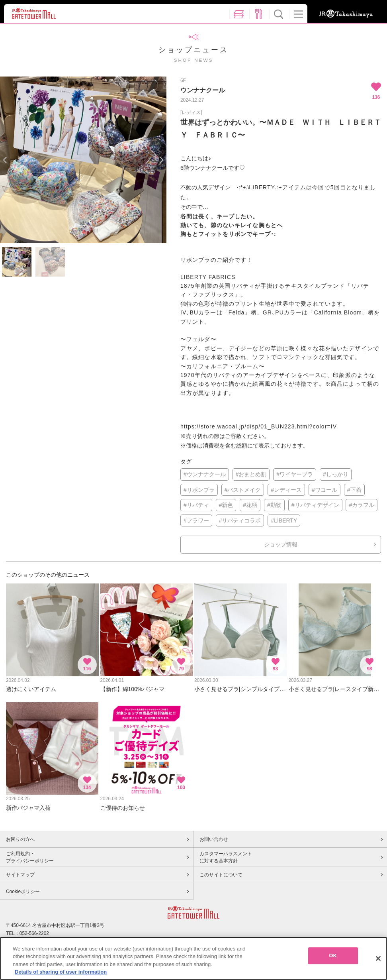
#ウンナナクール (205, 474)
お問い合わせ (214, 839)
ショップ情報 (281, 544)
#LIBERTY (284, 520)
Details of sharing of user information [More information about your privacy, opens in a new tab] (61, 975)
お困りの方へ (20, 839)
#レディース (286, 490)
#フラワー (196, 520)
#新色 (226, 505)
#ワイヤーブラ (295, 474)
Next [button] (161, 160)
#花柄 (250, 505)
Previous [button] (5, 160)
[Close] (378, 961)
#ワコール (324, 490)
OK (333, 958)
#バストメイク (243, 490)
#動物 (274, 505)
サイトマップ (20, 875)
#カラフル (362, 505)
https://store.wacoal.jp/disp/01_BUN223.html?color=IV (259, 426)
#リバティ (196, 505)
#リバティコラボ (240, 520)
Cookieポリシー (23, 892)
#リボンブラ (199, 490)
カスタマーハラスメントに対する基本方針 (226, 857)
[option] (83, 160)
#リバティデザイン (315, 505)
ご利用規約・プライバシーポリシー (30, 857)
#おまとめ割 (251, 474)
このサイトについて (221, 875)
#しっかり (336, 474)
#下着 (354, 490)
